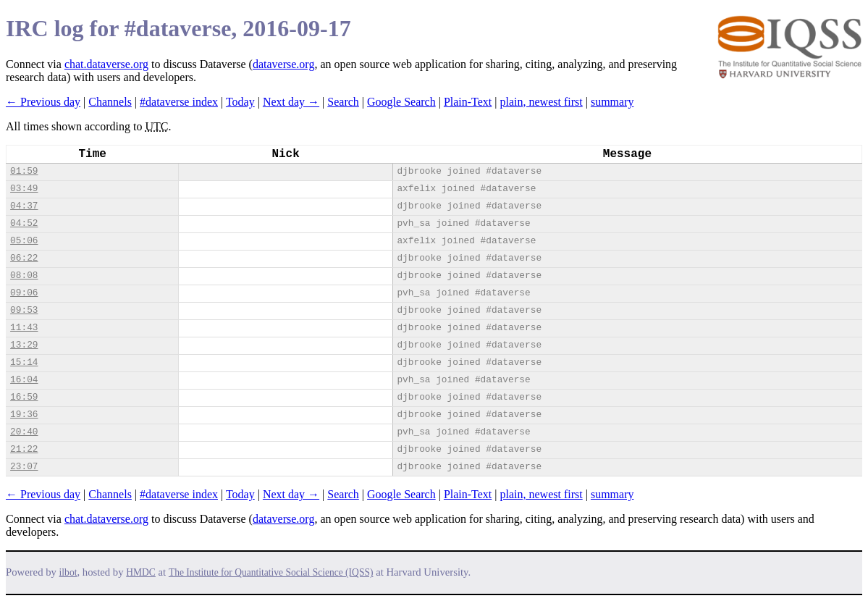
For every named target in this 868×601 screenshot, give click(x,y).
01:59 (24, 171)
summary (612, 102)
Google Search (401, 102)
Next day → (291, 102)
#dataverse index (179, 102)
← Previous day (43, 102)
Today (240, 102)
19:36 (24, 415)
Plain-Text (468, 102)
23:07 (24, 467)
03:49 (24, 189)
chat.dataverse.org (106, 64)
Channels (110, 102)
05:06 (24, 241)
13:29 (24, 345)
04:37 (24, 206)
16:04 (24, 380)
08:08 (24, 276)
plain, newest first (542, 102)
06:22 (24, 258)
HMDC (141, 572)
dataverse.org (283, 64)
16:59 (24, 397)
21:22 (24, 449)
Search (343, 102)
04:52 (24, 223)
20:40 (24, 432)
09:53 (24, 310)
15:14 (24, 362)
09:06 (24, 293)
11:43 (24, 328)
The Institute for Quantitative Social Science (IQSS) (271, 572)
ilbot (68, 572)
